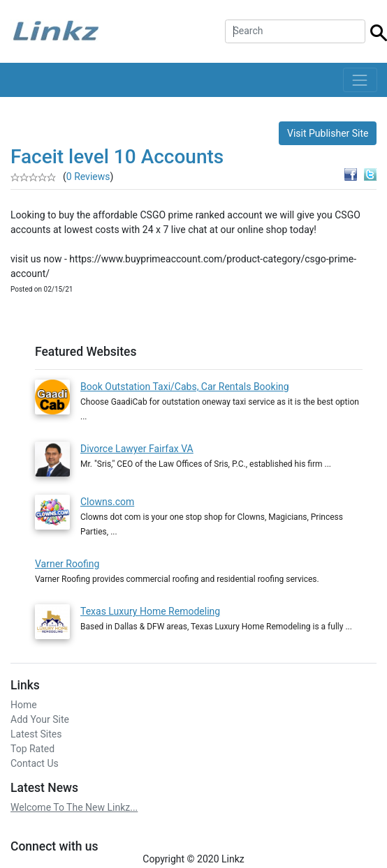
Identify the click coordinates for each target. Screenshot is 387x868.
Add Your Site (40, 714)
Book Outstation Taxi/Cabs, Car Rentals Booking (185, 387)
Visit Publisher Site (328, 133)
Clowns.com (107, 496)
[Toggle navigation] (360, 80)
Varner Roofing (67, 558)
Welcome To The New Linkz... (74, 802)
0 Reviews (88, 177)
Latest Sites (36, 728)
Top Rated (32, 743)
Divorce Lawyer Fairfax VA (137, 449)
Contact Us (35, 758)
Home (24, 699)
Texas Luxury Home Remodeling (150, 606)
